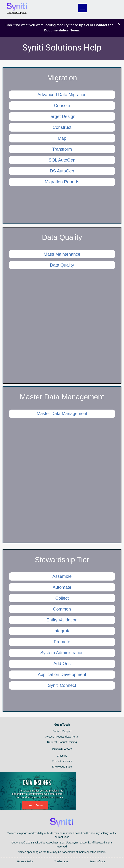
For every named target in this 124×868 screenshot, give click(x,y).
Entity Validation (62, 620)
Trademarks (61, 861)
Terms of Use (97, 861)
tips (82, 25)
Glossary (62, 756)
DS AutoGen (62, 171)
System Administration (62, 653)
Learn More (35, 805)
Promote (62, 642)
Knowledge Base (62, 767)
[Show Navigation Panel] (86, 8)
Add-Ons (62, 663)
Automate (62, 587)
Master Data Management (62, 413)
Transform (62, 149)
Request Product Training (62, 742)
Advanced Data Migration (62, 95)
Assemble (62, 576)
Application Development (62, 674)
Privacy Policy (26, 861)
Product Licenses (62, 761)
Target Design (62, 116)
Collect (62, 598)
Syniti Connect (62, 685)
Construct (62, 127)
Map (62, 138)
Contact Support (62, 731)
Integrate (62, 631)
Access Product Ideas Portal (62, 737)
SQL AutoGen (62, 160)
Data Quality (62, 265)
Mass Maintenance (62, 254)
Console (62, 105)
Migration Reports (62, 182)
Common (62, 609)
